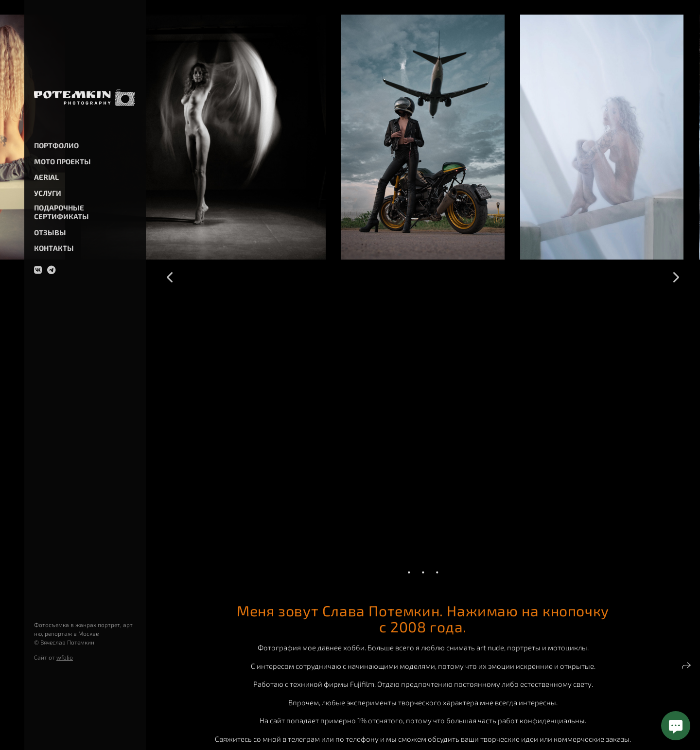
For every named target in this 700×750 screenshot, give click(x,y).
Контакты (54, 248)
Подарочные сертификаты (61, 212)
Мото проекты (62, 161)
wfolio (65, 657)
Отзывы (50, 232)
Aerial (46, 177)
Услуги (48, 193)
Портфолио (56, 145)
